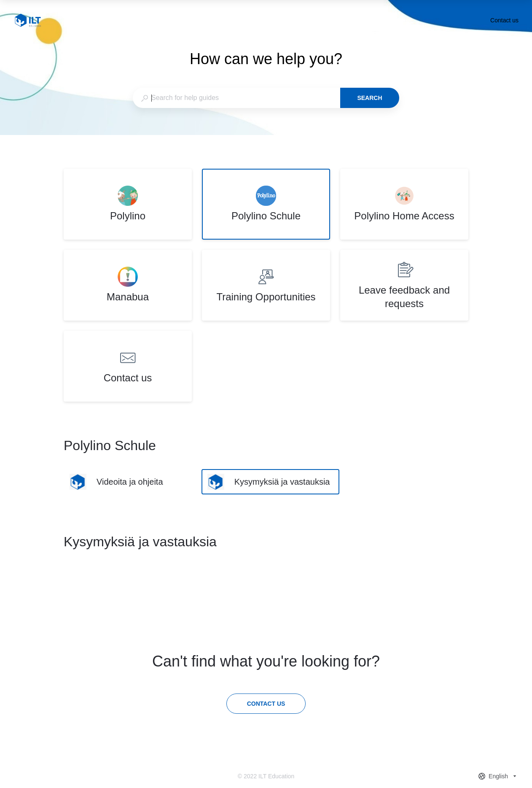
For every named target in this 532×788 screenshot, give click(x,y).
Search (369, 98)
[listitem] (128, 204)
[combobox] (236, 98)
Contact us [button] (504, 20)
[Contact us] (266, 704)
